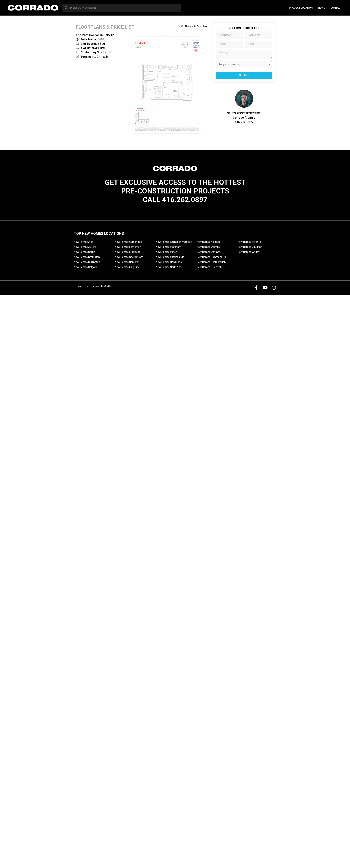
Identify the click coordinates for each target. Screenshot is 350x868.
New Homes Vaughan (250, 247)
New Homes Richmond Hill (211, 257)
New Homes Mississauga (170, 257)
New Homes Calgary (85, 267)
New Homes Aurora (85, 247)
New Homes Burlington (87, 262)
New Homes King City (127, 267)
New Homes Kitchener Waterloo (174, 242)
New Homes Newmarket (170, 262)
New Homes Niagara (208, 242)
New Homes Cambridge (128, 242)
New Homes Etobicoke (128, 252)
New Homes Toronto (249, 242)
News (322, 8)
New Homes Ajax (84, 242)
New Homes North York (169, 267)
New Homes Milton (167, 252)
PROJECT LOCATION (301, 8)
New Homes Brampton (87, 257)
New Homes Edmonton (128, 247)
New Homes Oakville (208, 247)
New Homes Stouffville (210, 267)
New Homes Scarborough (211, 262)
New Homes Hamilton (127, 262)
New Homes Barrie (85, 252)
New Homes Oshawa (208, 252)
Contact (336, 8)
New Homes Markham (169, 247)
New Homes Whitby (249, 252)
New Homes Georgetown (129, 257)
